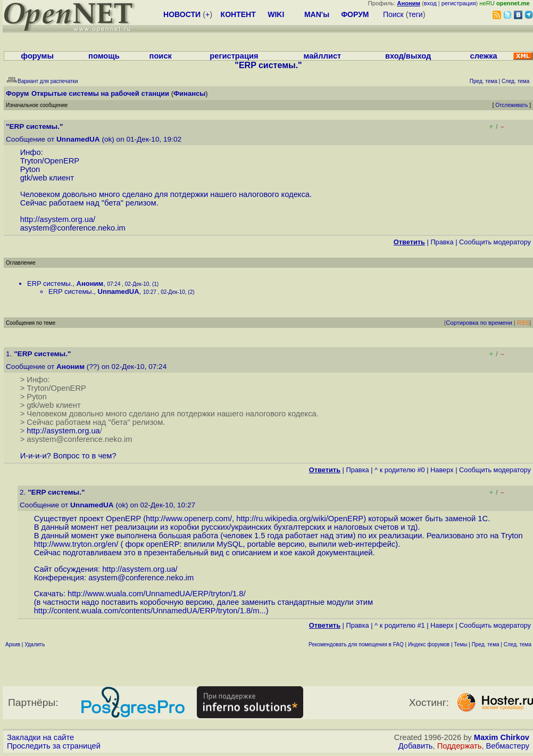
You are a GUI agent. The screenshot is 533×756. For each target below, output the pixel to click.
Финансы (189, 93)
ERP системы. (50, 283)
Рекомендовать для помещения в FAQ (356, 644)
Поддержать (460, 746)
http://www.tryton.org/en (75, 544)
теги (416, 14)
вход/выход (408, 56)
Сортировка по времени (479, 323)
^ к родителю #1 (400, 625)
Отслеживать (511, 105)
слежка (484, 56)
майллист (323, 56)
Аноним (90, 283)
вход (430, 3)
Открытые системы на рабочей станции (100, 93)
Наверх (442, 470)
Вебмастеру (508, 746)
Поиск (393, 14)
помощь (104, 56)
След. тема (518, 644)
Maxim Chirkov (502, 737)
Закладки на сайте (40, 737)
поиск (161, 56)
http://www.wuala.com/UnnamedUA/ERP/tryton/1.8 (156, 594)
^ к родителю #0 (400, 470)
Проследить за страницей (54, 746)
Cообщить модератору (495, 242)
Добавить (416, 746)
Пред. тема (486, 644)
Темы (460, 644)
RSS (523, 323)
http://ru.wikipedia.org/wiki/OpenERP (300, 519)
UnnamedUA (78, 139)
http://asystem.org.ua (57, 219)
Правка (442, 242)
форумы (37, 56)
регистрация (459, 3)
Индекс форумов (429, 644)
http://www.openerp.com (188, 519)
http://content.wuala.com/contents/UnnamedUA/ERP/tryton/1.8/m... (150, 611)
